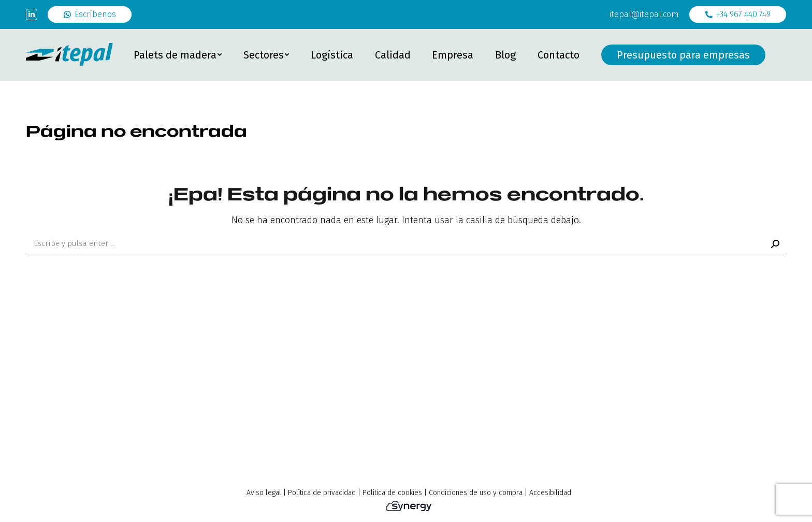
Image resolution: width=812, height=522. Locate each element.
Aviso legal (264, 493)
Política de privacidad (322, 493)
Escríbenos (90, 14)
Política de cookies (392, 493)
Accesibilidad (550, 493)
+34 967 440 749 (738, 14)
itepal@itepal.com (644, 14)
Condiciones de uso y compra (476, 493)
